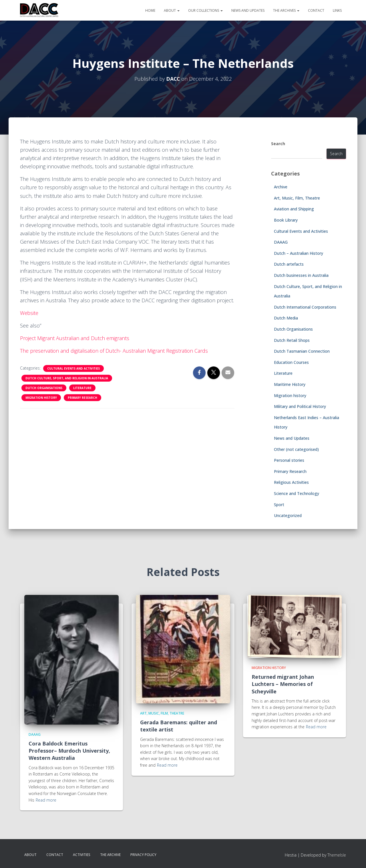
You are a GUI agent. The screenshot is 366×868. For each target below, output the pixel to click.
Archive (281, 187)
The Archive (110, 855)
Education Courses (291, 362)
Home (150, 10)
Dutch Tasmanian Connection (302, 351)
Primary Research (82, 398)
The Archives (286, 10)
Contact (316, 10)
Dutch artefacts (289, 264)
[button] (178, 10)
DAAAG (281, 242)
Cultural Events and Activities (73, 368)
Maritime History (290, 384)
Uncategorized (288, 515)
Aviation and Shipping (294, 209)
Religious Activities (291, 482)
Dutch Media (286, 318)
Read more (46, 800)
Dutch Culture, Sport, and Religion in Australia (67, 378)
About (172, 10)
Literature (82, 388)
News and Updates (248, 10)
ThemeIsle (337, 855)
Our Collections (205, 10)
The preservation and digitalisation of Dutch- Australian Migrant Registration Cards (115, 351)
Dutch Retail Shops (292, 340)
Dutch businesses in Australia (301, 275)
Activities (82, 855)
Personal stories (289, 460)
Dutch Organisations (44, 388)
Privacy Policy (143, 855)
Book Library (286, 220)
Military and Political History (300, 406)
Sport (279, 505)
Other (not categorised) (296, 449)
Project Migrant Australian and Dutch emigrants (75, 338)
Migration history (41, 398)
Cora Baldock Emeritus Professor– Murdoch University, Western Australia (69, 751)
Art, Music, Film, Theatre (297, 198)
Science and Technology (297, 493)
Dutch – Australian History (299, 253)
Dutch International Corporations (305, 307)
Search (278, 144)
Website (29, 313)
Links (337, 10)
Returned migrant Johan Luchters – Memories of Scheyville (283, 684)
